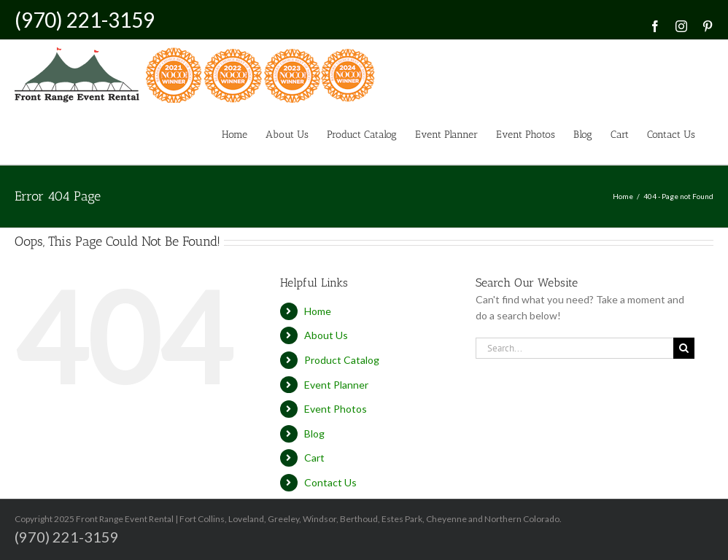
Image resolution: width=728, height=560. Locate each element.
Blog (314, 433)
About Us (326, 335)
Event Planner (336, 385)
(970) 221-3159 (85, 20)
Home (318, 311)
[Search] (684, 348)
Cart (314, 458)
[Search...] (574, 348)
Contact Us (330, 482)
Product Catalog (342, 360)
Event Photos (336, 409)
